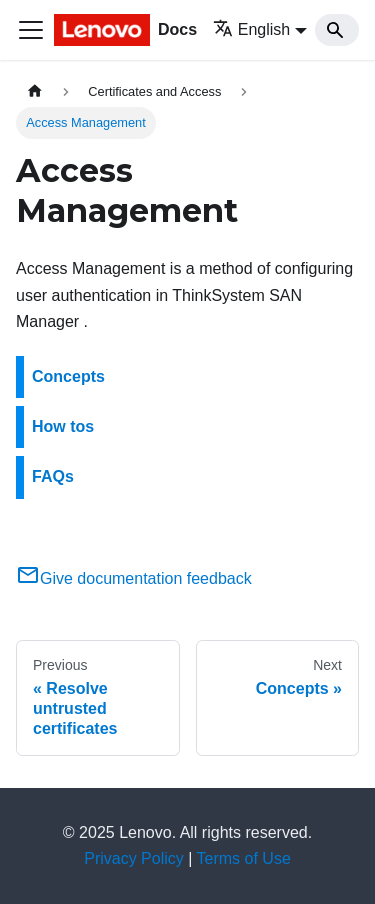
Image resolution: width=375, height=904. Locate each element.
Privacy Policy (134, 858)
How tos (63, 426)
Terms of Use (244, 858)
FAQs (53, 476)
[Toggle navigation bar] (31, 30)
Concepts (68, 376)
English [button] (251, 29)
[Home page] (35, 91)
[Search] (337, 30)
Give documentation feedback (134, 578)
